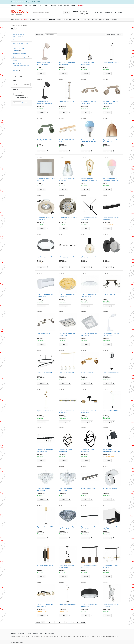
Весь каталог (15, 20)
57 (73, 622)
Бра (74, 20)
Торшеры (94, 20)
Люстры (60, 20)
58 (77, 622)
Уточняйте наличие (22, 97)
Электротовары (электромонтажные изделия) (21, 65)
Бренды (13, 6)
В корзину (41, 74)
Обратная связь (37, 6)
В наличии (19, 95)
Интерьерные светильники (20, 44)
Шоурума (29, 2)
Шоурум (20, 6)
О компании (27, 6)
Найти (67, 13)
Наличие (15, 90)
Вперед (83, 622)
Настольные (86, 20)
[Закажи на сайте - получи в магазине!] (4, 325)
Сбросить (25, 103)
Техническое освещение (20, 53)
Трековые (52, 20)
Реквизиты (46, 6)
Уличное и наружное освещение (19, 49)
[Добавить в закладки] (48, 74)
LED (46, 20)
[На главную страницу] (21, 12)
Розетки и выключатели (36, 20)
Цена (14, 81)
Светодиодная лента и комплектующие (19, 36)
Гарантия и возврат (70, 6)
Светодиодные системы (20, 40)
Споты (79, 20)
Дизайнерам (81, 6)
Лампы (108, 20)
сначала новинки (50, 35)
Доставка (54, 6)
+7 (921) (80, 12)
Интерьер (115, 20)
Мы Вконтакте (49, 634)
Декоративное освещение (21, 57)
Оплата (60, 6)
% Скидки (24, 20)
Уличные (102, 20)
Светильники (67, 20)
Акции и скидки (20, 76)
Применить (17, 103)
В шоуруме (19, 93)
